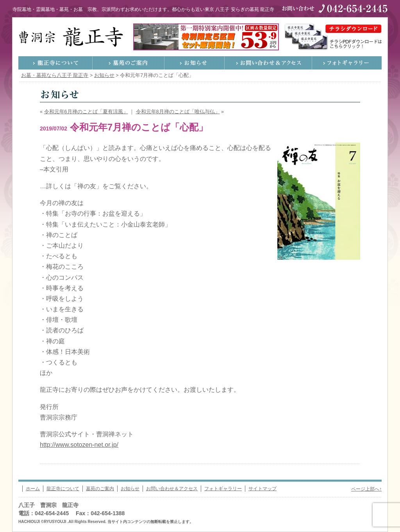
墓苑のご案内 (129, 63)
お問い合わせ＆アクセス (268, 63)
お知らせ (195, 63)
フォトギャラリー (347, 63)
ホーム (33, 489)
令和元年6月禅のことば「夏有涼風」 (86, 112)
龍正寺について (55, 63)
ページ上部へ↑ (366, 489)
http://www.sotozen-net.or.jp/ (79, 445)
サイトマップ (262, 489)
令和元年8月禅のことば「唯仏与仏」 (178, 112)
